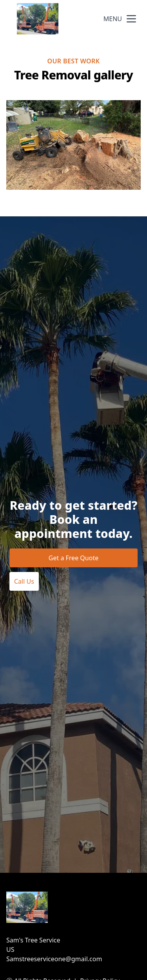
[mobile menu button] (131, 19)
